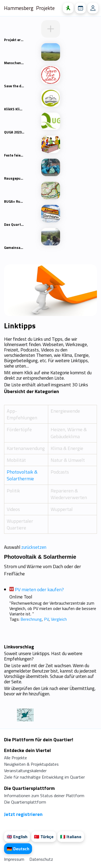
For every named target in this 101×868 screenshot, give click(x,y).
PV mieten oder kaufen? (39, 589)
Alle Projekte (15, 758)
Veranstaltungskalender (25, 771)
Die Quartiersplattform (25, 802)
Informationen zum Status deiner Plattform (44, 796)
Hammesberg (19, 8)
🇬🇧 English (17, 837)
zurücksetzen (34, 547)
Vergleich (59, 619)
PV (46, 619)
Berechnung (31, 619)
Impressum (15, 859)
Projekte (45, 8)
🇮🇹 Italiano (71, 837)
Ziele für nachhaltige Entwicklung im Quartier (44, 777)
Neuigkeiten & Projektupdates (31, 764)
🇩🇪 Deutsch (18, 849)
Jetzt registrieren (23, 814)
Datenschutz (41, 859)
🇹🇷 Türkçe (44, 837)
